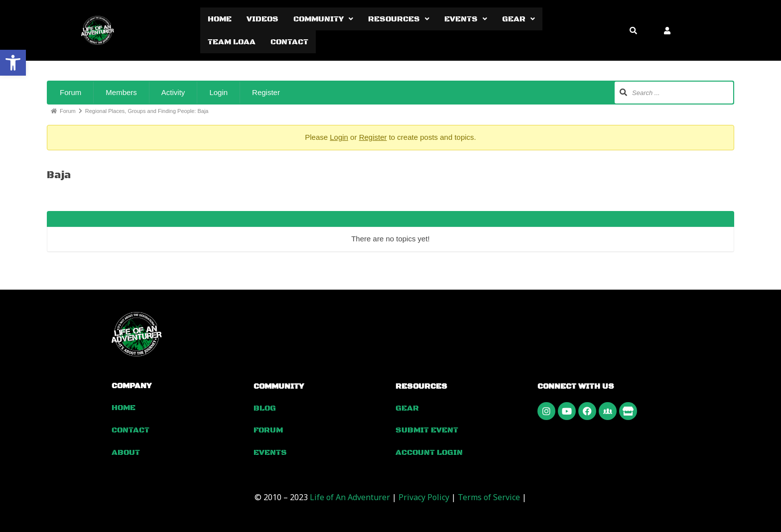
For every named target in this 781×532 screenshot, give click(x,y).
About (126, 451)
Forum (70, 92)
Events (466, 19)
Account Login (429, 452)
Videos (262, 19)
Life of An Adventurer (350, 496)
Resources (399, 19)
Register (266, 92)
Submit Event (427, 430)
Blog (265, 408)
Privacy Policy (424, 496)
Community (323, 19)
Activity (173, 92)
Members (121, 92)
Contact (289, 42)
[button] (13, 63)
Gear (519, 19)
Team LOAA (232, 42)
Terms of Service (489, 496)
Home (220, 19)
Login (218, 92)
